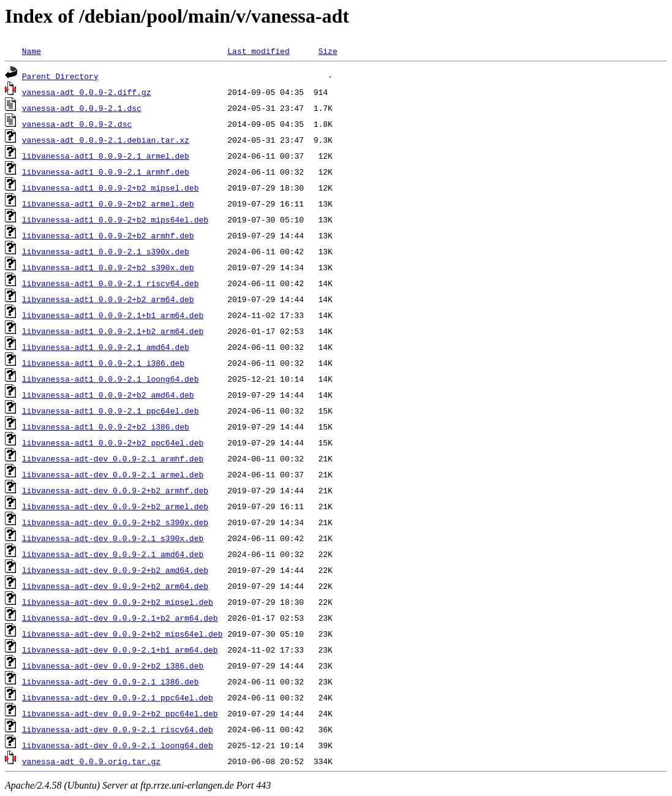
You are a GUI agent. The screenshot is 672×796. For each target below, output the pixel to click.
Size (327, 51)
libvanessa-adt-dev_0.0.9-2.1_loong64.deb (118, 745)
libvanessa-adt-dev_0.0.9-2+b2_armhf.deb (115, 490)
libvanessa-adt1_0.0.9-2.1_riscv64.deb (111, 283)
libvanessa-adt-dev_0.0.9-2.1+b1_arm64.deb (120, 650)
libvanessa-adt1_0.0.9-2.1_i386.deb (103, 363)
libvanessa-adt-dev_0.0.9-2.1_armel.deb (113, 474)
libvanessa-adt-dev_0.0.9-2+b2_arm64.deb (115, 586)
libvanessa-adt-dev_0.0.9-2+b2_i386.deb (113, 665)
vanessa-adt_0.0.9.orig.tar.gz (91, 761)
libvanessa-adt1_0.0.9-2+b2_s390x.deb (108, 267)
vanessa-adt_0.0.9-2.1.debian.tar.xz (106, 140)
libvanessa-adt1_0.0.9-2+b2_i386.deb (106, 426)
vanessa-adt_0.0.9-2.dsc (77, 124)
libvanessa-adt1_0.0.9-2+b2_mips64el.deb (115, 219)
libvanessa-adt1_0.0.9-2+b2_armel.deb (108, 203)
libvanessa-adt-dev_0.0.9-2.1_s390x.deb (113, 538)
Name (32, 51)
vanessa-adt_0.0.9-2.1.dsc (82, 108)
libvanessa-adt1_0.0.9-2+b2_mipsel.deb (111, 188)
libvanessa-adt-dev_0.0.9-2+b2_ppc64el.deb (120, 713)
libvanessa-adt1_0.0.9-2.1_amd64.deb (106, 347)
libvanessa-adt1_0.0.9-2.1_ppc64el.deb (111, 411)
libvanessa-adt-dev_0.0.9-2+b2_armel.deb (115, 506)
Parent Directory (60, 76)
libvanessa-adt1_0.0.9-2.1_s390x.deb (106, 251)
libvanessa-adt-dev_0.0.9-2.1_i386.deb (111, 681)
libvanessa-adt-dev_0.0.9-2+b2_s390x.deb (115, 522)
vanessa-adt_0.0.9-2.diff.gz (87, 92)
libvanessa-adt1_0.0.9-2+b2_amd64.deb (108, 395)
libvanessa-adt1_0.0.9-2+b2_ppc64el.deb (113, 442)
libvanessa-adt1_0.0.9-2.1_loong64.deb (111, 379)
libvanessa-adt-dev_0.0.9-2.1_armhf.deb (113, 458)
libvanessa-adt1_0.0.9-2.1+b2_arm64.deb (113, 331)
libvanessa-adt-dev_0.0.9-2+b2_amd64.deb (115, 570)
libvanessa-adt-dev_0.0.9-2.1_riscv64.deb (118, 729)
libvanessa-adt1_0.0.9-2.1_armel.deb (106, 156)
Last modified (258, 51)
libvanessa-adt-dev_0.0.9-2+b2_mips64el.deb (123, 634)
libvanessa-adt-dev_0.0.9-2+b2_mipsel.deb (118, 602)
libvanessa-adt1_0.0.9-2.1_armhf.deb (106, 172)
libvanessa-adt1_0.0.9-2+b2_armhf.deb (108, 235)
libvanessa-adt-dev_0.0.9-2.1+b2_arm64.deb (120, 618)
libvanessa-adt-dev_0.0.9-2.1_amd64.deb (113, 554)
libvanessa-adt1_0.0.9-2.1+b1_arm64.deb (113, 315)
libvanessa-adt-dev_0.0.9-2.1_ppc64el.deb (118, 697)
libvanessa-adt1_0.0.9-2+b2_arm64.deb (108, 299)
